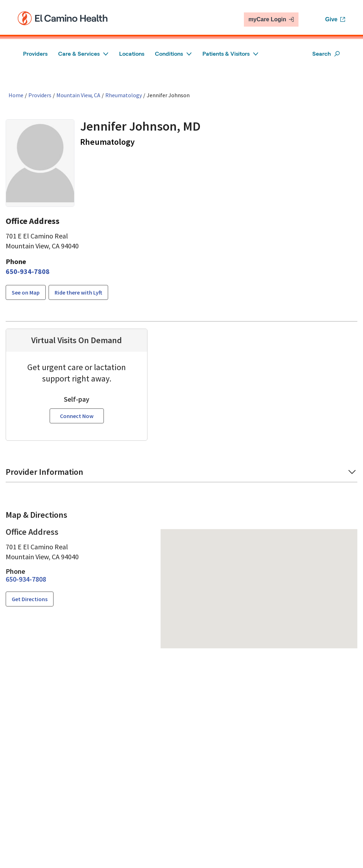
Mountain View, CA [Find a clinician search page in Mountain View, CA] (78, 95)
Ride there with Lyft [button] (78, 292)
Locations (132, 54)
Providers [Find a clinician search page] (40, 95)
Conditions (173, 54)
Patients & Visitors (230, 54)
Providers (35, 54)
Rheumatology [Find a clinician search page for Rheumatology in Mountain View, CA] (124, 95)
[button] (181, 474)
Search (326, 54)
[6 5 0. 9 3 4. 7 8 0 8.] (28, 271)
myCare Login (271, 19)
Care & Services (83, 54)
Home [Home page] (16, 95)
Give (335, 19)
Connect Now (77, 416)
